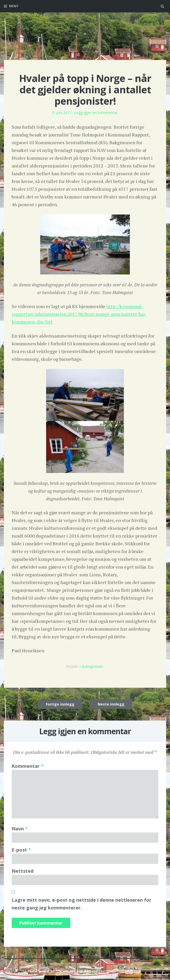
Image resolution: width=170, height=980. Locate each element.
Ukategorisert (92, 666)
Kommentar (28, 766)
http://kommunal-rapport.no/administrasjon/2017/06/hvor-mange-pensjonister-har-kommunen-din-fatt (82, 314)
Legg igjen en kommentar (96, 113)
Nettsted (23, 871)
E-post (21, 850)
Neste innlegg (111, 704)
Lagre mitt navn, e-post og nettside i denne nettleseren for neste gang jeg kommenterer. (82, 904)
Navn (20, 829)
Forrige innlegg (60, 704)
